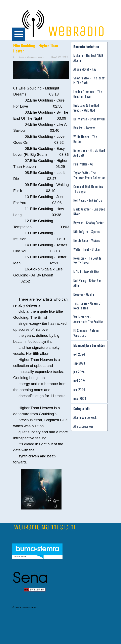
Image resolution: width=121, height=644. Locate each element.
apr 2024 (79, 390)
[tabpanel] (27, 607)
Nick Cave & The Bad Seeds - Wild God (86, 108)
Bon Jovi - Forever (84, 128)
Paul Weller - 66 (83, 164)
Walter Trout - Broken (87, 249)
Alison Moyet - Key (85, 69)
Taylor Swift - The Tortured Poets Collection (89, 175)
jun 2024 (79, 372)
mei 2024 (79, 381)
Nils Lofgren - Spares (87, 232)
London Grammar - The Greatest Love (88, 94)
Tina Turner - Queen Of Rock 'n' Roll (87, 306)
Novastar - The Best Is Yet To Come (87, 261)
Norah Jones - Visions (87, 240)
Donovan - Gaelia (84, 294)
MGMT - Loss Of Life (86, 272)
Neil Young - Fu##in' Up (88, 200)
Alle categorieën (83, 426)
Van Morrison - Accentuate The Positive (88, 319)
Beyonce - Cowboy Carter (89, 223)
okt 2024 (79, 354)
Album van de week (85, 417)
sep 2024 (79, 363)
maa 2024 (80, 399)
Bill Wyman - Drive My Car (89, 119)
